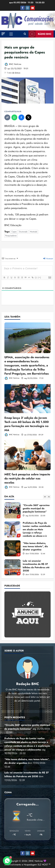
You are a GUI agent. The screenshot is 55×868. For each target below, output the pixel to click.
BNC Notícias (13, 64)
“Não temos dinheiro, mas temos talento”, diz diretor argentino (12, 548)
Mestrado (34, 232)
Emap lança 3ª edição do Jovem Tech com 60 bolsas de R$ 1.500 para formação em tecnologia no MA (27, 424)
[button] (3, 34)
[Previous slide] (45, 497)
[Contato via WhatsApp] (7, 861)
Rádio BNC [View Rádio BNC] (40, 34)
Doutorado (23, 232)
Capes (14, 232)
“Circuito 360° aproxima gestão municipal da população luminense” (12, 510)
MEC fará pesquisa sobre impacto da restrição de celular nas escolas (27, 478)
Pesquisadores (11, 236)
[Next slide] (49, 497)
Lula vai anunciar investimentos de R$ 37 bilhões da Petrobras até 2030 (12, 567)
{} (36, 277)
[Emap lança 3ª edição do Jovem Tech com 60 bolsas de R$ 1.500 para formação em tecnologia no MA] (27, 398)
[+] (39, 277)
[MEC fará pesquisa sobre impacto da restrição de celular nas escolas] (27, 455)
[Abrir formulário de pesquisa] (25, 34)
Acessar (48, 258)
